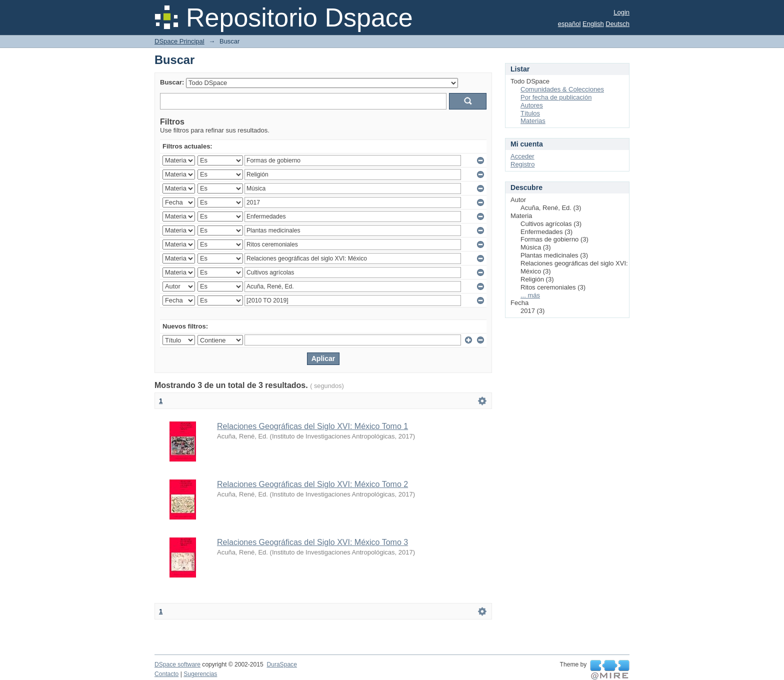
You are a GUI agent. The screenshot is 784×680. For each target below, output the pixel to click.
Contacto (166, 674)
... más (530, 295)
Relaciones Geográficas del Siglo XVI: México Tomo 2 (312, 484)
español (569, 24)
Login (621, 12)
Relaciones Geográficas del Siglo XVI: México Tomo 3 (312, 542)
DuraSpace (281, 664)
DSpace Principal (179, 41)
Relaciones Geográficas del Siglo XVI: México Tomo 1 (312, 426)
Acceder (522, 156)
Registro (522, 164)
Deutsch (617, 24)
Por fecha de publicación (556, 97)
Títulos (530, 113)
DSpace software (177, 664)
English (593, 24)
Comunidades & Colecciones (562, 89)
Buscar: (172, 82)
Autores (532, 105)
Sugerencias (200, 674)
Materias (533, 121)
